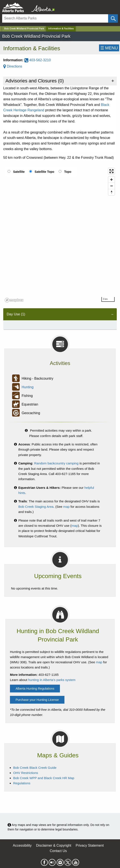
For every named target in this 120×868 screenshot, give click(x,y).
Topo (68, 172)
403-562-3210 (38, 60)
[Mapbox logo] (14, 300)
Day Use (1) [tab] (16, 314)
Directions (13, 66)
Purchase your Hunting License (37, 700)
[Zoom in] (111, 180)
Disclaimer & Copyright (54, 845)
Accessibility (22, 845)
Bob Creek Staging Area (36, 507)
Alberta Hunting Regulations (35, 689)
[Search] (55, 18)
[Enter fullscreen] (111, 171)
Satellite (19, 172)
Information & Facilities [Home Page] (61, 29)
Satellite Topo (44, 172)
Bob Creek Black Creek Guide (35, 768)
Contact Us (58, 851)
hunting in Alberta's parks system (52, 680)
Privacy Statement (90, 845)
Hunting (28, 387)
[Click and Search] (113, 18)
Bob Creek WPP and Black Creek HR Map (44, 778)
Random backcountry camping (56, 463)
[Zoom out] (111, 186)
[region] (60, 235)
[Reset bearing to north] (111, 192)
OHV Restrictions (26, 773)
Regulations (22, 783)
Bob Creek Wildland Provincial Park (24, 29)
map (66, 507)
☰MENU (109, 48)
